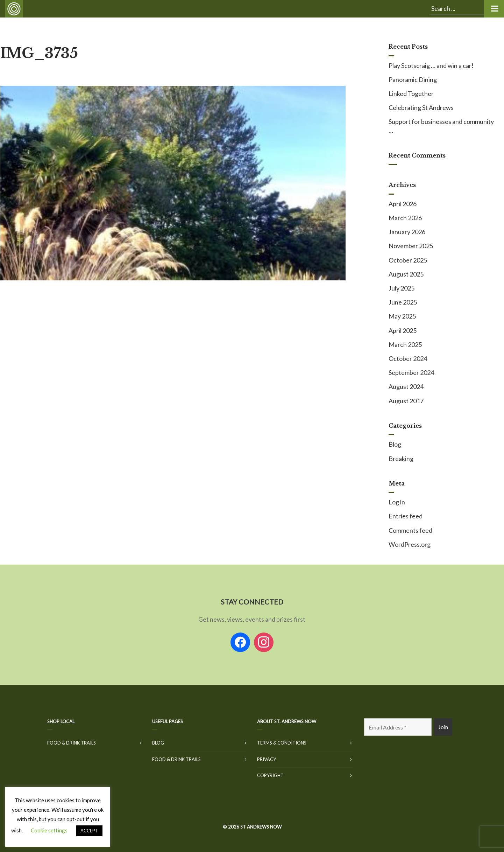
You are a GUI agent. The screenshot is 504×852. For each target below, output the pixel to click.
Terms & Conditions (282, 743)
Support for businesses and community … (441, 126)
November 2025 (411, 246)
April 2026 (403, 204)
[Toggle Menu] (494, 9)
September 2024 (411, 372)
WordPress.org (410, 544)
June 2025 (403, 302)
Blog (395, 444)
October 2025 (408, 260)
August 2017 (406, 401)
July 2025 (402, 288)
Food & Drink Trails (72, 743)
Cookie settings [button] (49, 830)
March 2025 (405, 344)
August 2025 (406, 274)
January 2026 (407, 232)
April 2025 (403, 330)
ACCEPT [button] (89, 831)
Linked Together (411, 93)
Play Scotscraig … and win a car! (431, 65)
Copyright (270, 775)
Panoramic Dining (413, 79)
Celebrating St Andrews (421, 107)
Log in (397, 502)
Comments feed (410, 530)
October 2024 (408, 358)
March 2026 (405, 218)
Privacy (267, 759)
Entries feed (406, 516)
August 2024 (406, 386)
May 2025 (402, 316)
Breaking (401, 459)
